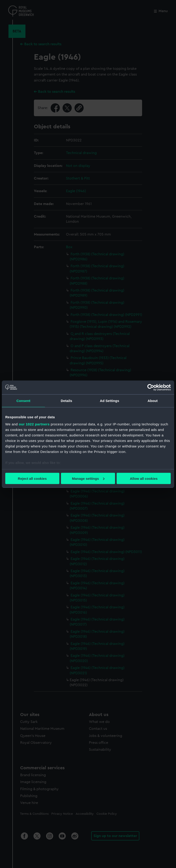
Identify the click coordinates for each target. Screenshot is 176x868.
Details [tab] (66, 400)
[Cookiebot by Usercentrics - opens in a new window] (151, 387)
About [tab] (153, 400)
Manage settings (88, 478)
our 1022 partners (34, 424)
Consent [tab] (23, 400)
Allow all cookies (144, 478)
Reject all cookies (32, 478)
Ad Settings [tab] (110, 400)
